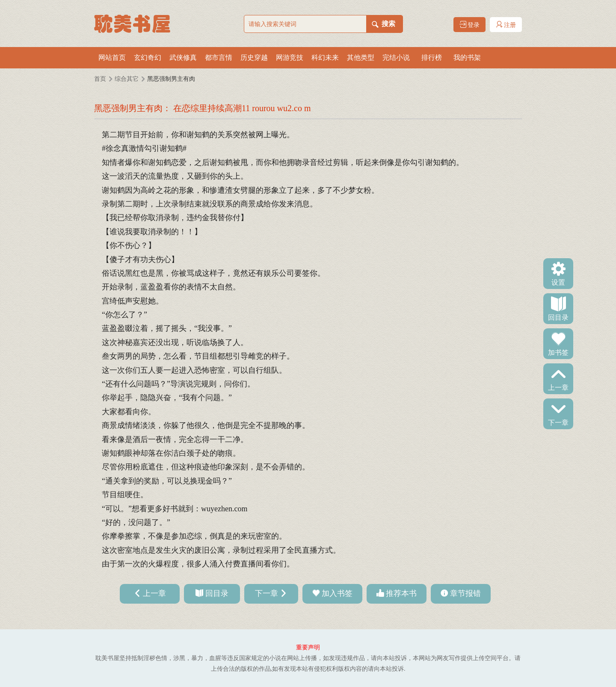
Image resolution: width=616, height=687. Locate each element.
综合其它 (127, 79)
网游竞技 (290, 57)
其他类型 (361, 57)
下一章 (558, 422)
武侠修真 (183, 57)
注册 (506, 25)
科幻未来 (325, 57)
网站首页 (112, 57)
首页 (100, 79)
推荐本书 (401, 593)
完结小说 (396, 57)
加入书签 (337, 593)
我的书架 (467, 57)
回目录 (558, 317)
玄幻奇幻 (148, 57)
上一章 (558, 387)
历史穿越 (254, 57)
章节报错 (465, 593)
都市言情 (219, 57)
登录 (470, 25)
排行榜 (432, 57)
